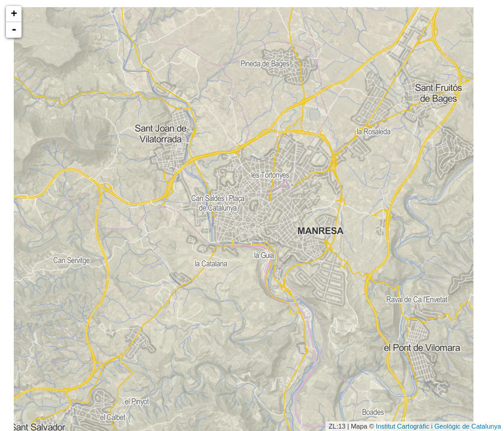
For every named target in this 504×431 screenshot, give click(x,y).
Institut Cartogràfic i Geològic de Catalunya (438, 426)
